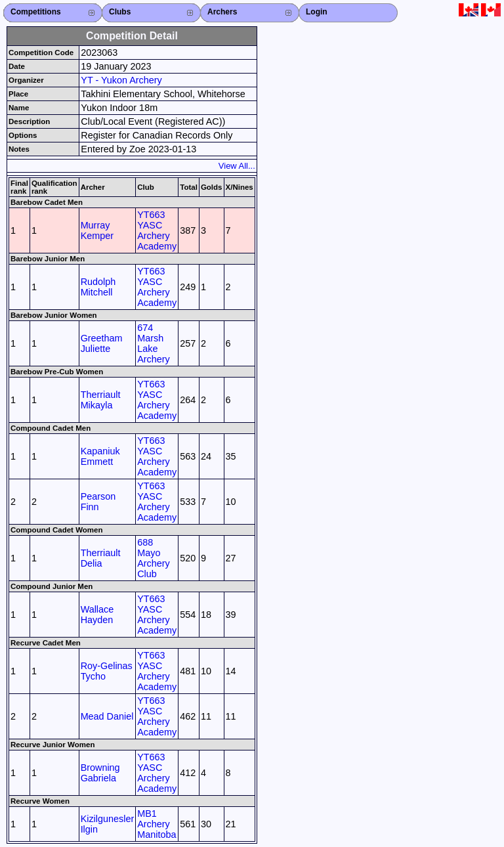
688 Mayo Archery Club (154, 558)
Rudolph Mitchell (98, 287)
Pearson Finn (98, 502)
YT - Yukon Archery (121, 80)
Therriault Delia (101, 558)
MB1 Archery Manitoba (157, 824)
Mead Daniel (107, 716)
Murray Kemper (97, 230)
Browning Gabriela (100, 773)
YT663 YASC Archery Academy (157, 230)
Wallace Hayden (97, 615)
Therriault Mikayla (101, 400)
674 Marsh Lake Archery (154, 343)
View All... (237, 166)
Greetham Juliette (102, 343)
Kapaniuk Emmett (100, 456)
